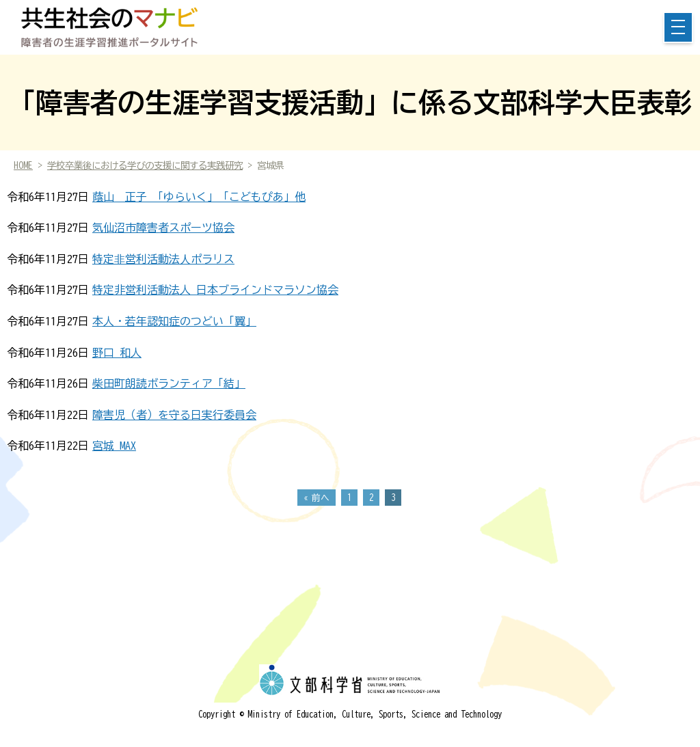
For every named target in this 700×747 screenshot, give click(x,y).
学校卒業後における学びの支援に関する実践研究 (145, 165)
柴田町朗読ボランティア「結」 (169, 383)
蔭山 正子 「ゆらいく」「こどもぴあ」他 (199, 197)
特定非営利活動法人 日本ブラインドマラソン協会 (215, 290)
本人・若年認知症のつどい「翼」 (174, 321)
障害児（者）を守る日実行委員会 (174, 415)
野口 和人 (117, 353)
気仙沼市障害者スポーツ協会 (163, 228)
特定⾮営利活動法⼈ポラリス (163, 259)
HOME (23, 165)
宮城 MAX (114, 446)
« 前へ (317, 498)
